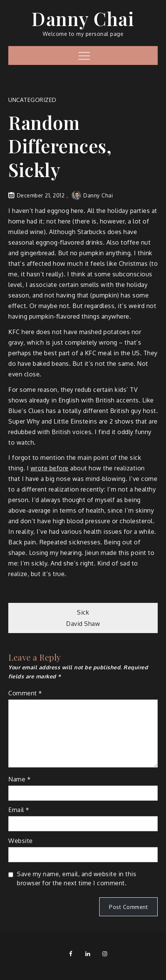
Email (19, 810)
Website (21, 841)
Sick (83, 612)
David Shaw (83, 624)
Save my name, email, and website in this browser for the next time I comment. (77, 878)
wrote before (50, 468)
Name (19, 779)
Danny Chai (83, 18)
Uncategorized (32, 100)
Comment (25, 693)
